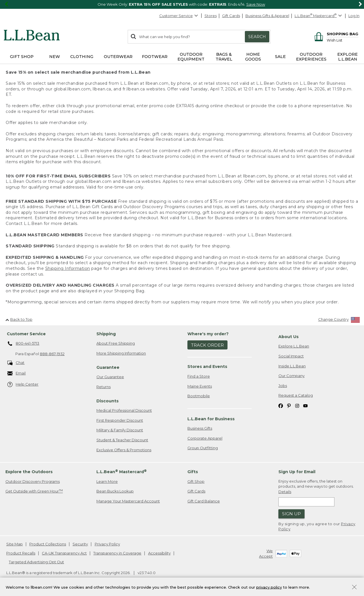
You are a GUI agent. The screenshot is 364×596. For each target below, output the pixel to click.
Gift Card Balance (204, 501)
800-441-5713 (23, 344)
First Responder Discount (120, 420)
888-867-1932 (52, 354)
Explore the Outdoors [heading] (29, 472)
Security (80, 544)
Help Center (23, 385)
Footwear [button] (155, 57)
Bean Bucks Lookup (115, 491)
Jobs (283, 386)
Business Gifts (200, 428)
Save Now (256, 4)
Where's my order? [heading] (208, 334)
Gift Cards (231, 16)
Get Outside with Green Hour (34, 491)
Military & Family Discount (120, 430)
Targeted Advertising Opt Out (36, 562)
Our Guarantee (110, 377)
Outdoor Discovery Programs (33, 481)
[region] (182, 4)
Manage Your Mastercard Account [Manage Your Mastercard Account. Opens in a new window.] (128, 501)
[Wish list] (343, 40)
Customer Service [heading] (26, 334)
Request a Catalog (296, 395)
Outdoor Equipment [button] (191, 57)
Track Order (207, 345)
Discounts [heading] (107, 401)
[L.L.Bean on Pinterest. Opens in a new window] (289, 405)
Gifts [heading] (193, 472)
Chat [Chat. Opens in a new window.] (16, 363)
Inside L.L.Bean (292, 366)
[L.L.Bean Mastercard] (319, 16)
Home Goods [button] (253, 57)
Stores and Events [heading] (207, 367)
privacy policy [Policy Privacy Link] (269, 587)
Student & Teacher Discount (122, 440)
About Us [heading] (288, 337)
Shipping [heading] (106, 334)
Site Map (15, 544)
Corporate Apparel (205, 438)
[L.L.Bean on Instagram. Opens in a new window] (297, 405)
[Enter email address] (306, 502)
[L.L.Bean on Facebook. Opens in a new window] (281, 405)
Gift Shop (196, 481)
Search (257, 37)
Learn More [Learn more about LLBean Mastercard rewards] (107, 481)
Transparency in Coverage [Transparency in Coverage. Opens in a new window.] (117, 553)
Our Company (291, 376)
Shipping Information (68, 268)
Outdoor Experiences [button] (311, 57)
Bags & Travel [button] (224, 57)
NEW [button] (55, 57)
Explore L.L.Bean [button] (348, 57)
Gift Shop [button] (22, 57)
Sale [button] (280, 57)
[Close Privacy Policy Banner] (354, 588)
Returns (104, 387)
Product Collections (48, 544)
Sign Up (291, 514)
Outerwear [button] (118, 57)
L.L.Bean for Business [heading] (211, 419)
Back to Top (19, 319)
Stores (211, 16)
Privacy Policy (107, 544)
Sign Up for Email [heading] (297, 472)
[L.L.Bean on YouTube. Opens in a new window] (305, 405)
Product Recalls (21, 553)
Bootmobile (199, 396)
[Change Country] (339, 321)
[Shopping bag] (335, 34)
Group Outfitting (203, 448)
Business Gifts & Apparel (267, 16)
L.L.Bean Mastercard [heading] (122, 472)
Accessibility (159, 553)
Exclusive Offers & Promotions (124, 450)
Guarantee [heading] (108, 367)
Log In (354, 16)
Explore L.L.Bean (294, 346)
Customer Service (179, 16)
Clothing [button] (82, 57)
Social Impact (291, 356)
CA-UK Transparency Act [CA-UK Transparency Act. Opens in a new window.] (64, 553)
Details (285, 492)
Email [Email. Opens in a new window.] (17, 373)
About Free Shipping (116, 343)
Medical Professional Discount (124, 410)
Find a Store (199, 376)
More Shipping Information (121, 353)
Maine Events (200, 386)
